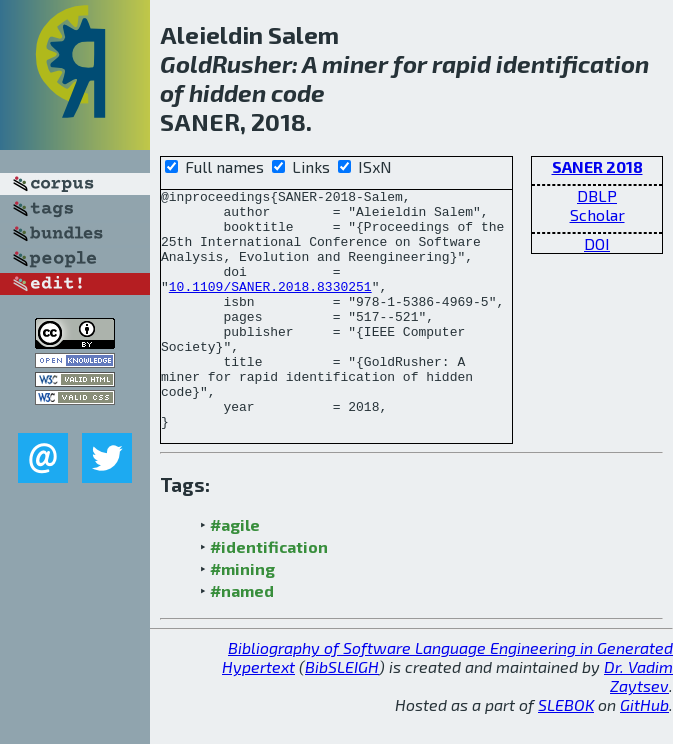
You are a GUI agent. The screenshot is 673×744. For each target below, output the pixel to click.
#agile (235, 554)
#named (242, 620)
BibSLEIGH (342, 696)
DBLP (597, 195)
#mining (242, 598)
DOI (597, 243)
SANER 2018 (597, 166)
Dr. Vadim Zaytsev (638, 706)
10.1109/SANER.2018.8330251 (270, 307)
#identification (269, 576)
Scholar (597, 214)
